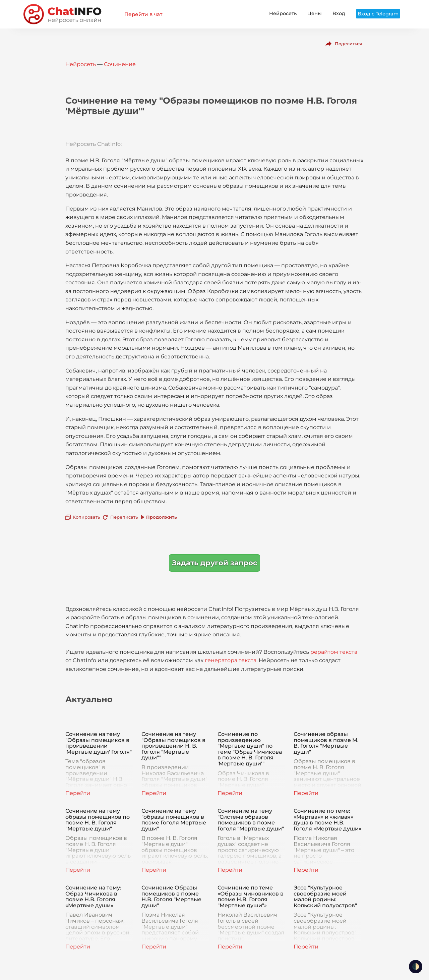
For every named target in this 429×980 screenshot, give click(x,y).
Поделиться (348, 44)
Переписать (124, 517)
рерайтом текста (334, 652)
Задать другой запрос (214, 563)
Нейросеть (283, 13)
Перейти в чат (143, 14)
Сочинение (120, 64)
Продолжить (162, 517)
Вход (339, 13)
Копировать (86, 517)
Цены (315, 13)
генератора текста (231, 660)
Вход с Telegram (378, 14)
